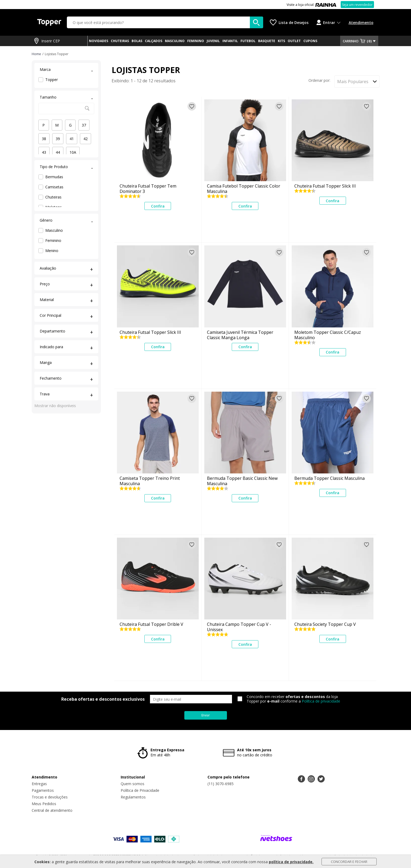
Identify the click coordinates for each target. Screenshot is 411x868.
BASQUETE (267, 41)
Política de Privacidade (140, 790)
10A (73, 152)
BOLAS (137, 41)
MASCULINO (175, 41)
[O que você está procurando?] (165, 22)
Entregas (39, 784)
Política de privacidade (321, 701)
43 (44, 152)
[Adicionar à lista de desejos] (192, 106)
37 (84, 125)
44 (58, 152)
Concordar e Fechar (349, 862)
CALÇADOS (154, 41)
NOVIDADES (99, 41)
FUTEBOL (248, 41)
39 (58, 139)
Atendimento (361, 23)
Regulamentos (133, 797)
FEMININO (196, 41)
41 (72, 139)
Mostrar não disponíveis (55, 406)
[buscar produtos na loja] (257, 22)
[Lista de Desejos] (289, 23)
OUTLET (294, 41)
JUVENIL (213, 41)
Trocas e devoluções (50, 797)
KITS (281, 41)
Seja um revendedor (357, 5)
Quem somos (133, 784)
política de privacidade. (291, 862)
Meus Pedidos (44, 804)
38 (44, 139)
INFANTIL (230, 41)
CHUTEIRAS (120, 41)
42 (86, 139)
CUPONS (310, 41)
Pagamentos (43, 790)
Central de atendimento (52, 810)
